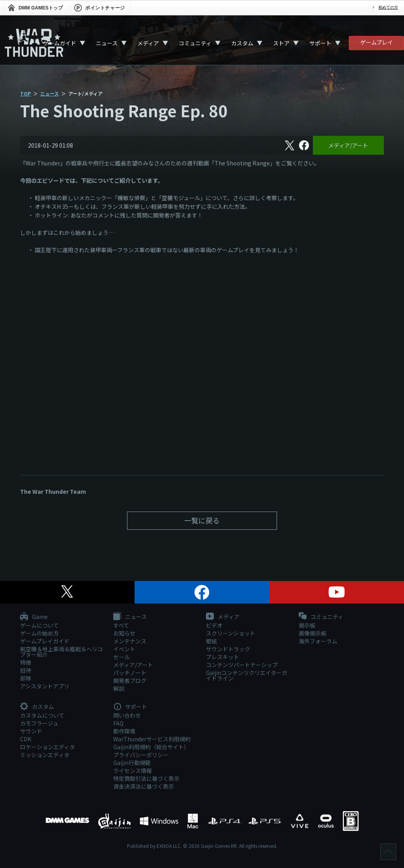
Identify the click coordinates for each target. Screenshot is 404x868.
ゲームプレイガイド (45, 641)
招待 (26, 670)
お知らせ (124, 633)
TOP (25, 93)
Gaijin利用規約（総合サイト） (151, 747)
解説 (119, 688)
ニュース (107, 43)
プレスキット (223, 657)
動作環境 (124, 731)
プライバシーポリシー (141, 755)
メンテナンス (130, 641)
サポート (320, 43)
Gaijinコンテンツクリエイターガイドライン (247, 675)
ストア (281, 43)
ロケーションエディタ (48, 747)
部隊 (26, 678)
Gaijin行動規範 (132, 763)
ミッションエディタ (45, 755)
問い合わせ (127, 715)
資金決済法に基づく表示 (144, 786)
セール (122, 657)
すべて (121, 625)
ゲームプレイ (377, 42)
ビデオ (214, 625)
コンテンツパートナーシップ (242, 665)
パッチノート (130, 673)
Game (34, 617)
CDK (26, 739)
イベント (124, 649)
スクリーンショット (231, 633)
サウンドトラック (228, 649)
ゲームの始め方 (39, 633)
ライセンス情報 (133, 771)
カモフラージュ (39, 723)
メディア (148, 43)
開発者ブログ (130, 681)
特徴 (26, 662)
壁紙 (211, 641)
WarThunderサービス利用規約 (152, 739)
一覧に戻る (202, 520)
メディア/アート (348, 145)
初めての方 (388, 7)
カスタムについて (42, 715)
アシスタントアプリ (45, 686)
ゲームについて (39, 625)
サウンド (31, 731)
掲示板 (307, 625)
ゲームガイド (60, 43)
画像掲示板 (312, 633)
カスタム (242, 43)
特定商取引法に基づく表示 (146, 778)
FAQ (118, 723)
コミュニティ (195, 43)
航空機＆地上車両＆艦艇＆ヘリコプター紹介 (62, 652)
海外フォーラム (318, 641)
